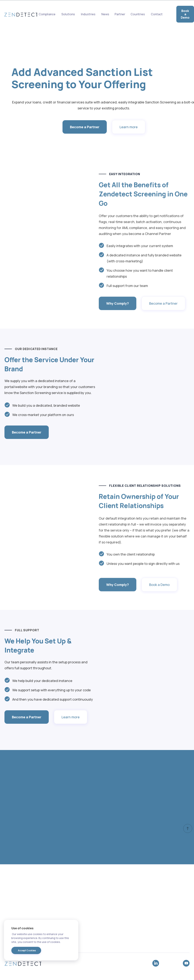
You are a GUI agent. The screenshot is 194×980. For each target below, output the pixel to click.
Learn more (129, 128)
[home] (21, 14)
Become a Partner (85, 128)
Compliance (47, 14)
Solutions (68, 14)
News (105, 14)
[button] (88, 14)
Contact (157, 14)
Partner (120, 14)
